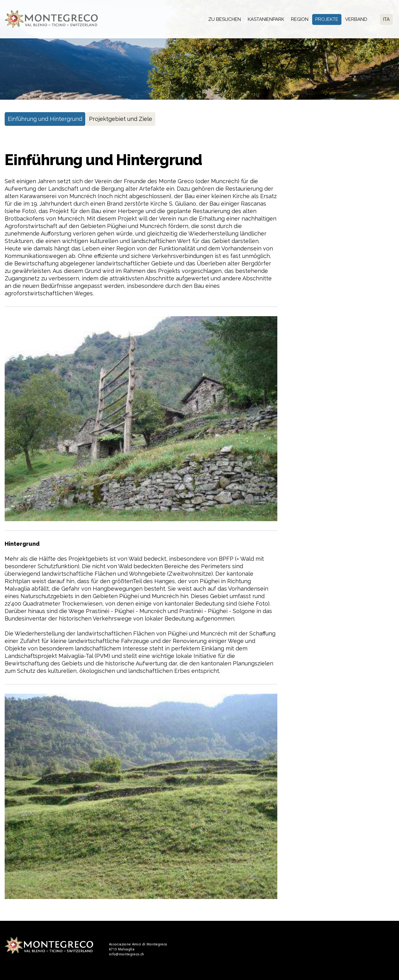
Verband (356, 19)
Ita (386, 19)
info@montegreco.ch (127, 954)
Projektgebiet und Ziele (121, 119)
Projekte (327, 19)
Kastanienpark (266, 19)
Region (300, 19)
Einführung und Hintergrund (45, 119)
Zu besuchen (225, 19)
